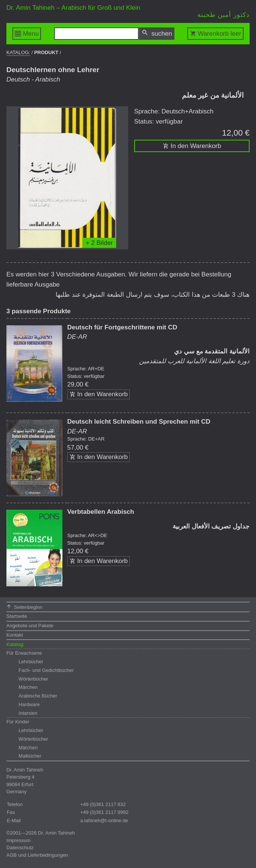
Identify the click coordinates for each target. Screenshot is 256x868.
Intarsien (28, 713)
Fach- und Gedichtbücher (46, 670)
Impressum (18, 840)
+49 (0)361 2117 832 (103, 804)
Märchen (28, 687)
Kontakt (15, 635)
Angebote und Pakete (30, 626)
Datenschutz (20, 848)
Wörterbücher (33, 679)
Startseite (17, 616)
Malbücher (30, 756)
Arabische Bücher (38, 696)
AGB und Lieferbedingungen (37, 855)
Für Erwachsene (24, 653)
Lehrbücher (31, 662)
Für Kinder (18, 722)
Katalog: (18, 52)
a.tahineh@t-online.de (104, 820)
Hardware (29, 704)
